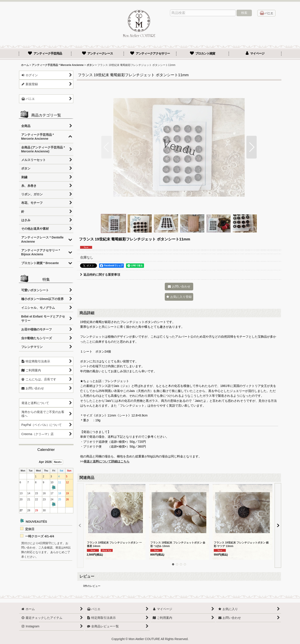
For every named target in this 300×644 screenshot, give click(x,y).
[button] (106, 147)
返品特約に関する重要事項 (100, 275)
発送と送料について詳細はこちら (107, 461)
